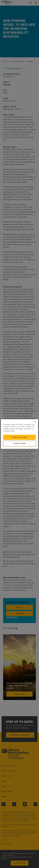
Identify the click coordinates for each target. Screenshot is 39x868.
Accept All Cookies (19, 437)
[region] (19, 434)
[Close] (35, 422)
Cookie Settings (20, 444)
